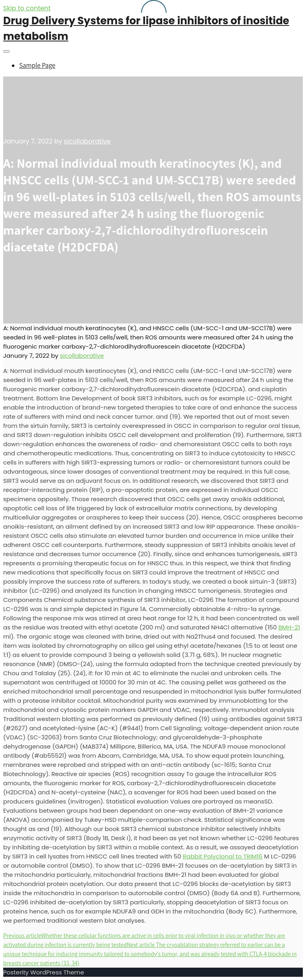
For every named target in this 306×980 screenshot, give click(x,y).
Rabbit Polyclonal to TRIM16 (223, 856)
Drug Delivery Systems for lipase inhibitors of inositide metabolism (146, 28)
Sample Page (37, 65)
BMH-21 (289, 627)
